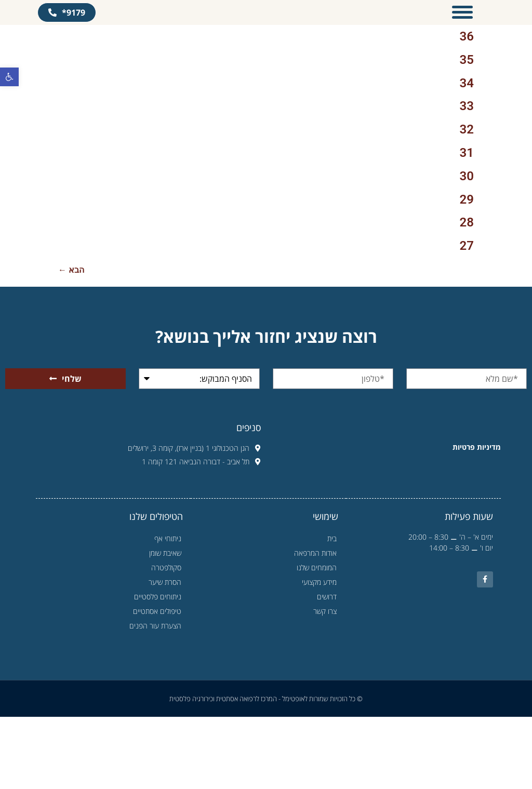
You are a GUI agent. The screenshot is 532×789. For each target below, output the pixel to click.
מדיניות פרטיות (477, 519)
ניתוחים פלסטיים (155, 669)
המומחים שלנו (317, 640)
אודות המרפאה (315, 625)
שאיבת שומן (165, 625)
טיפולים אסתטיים (155, 684)
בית (332, 611)
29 (467, 271)
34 (467, 155)
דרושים (327, 669)
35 (467, 131)
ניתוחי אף (168, 611)
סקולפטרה (166, 640)
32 (467, 202)
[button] (9, 77)
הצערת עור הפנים (153, 698)
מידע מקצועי (319, 654)
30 (467, 248)
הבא (71, 342)
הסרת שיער (162, 654)
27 (467, 318)
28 (467, 295)
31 (467, 225)
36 (467, 109)
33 (467, 178)
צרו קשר (325, 683)
